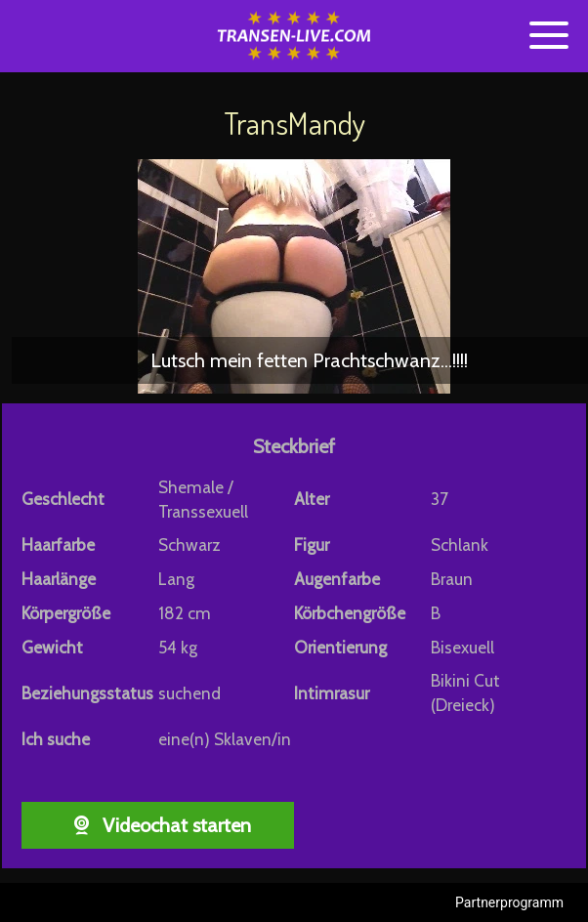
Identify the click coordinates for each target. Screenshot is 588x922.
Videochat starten (158, 825)
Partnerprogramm (509, 902)
